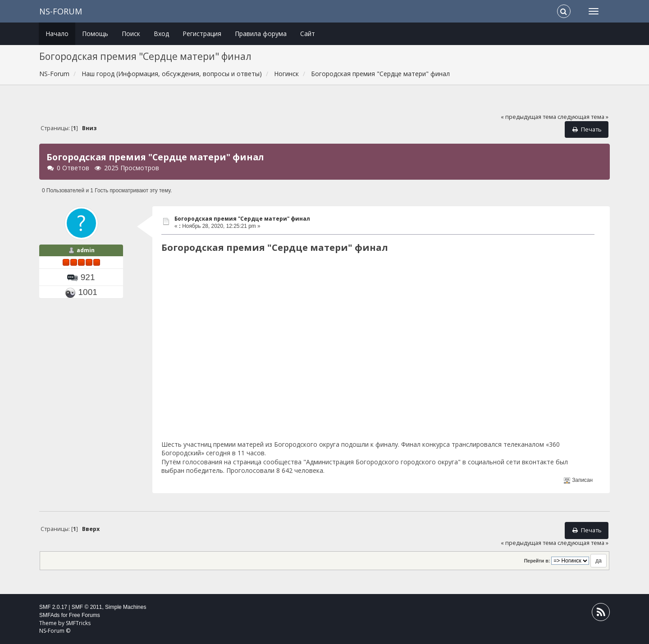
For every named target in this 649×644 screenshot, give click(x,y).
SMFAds (49, 615)
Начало (57, 34)
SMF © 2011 (87, 607)
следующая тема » (583, 117)
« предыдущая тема (528, 117)
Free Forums (85, 615)
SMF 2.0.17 (53, 607)
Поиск (131, 34)
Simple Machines (126, 607)
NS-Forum (61, 11)
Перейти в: (537, 561)
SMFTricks (78, 623)
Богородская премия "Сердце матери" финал (242, 219)
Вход (161, 34)
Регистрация (202, 34)
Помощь (95, 34)
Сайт (308, 34)
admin (86, 250)
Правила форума (261, 34)
